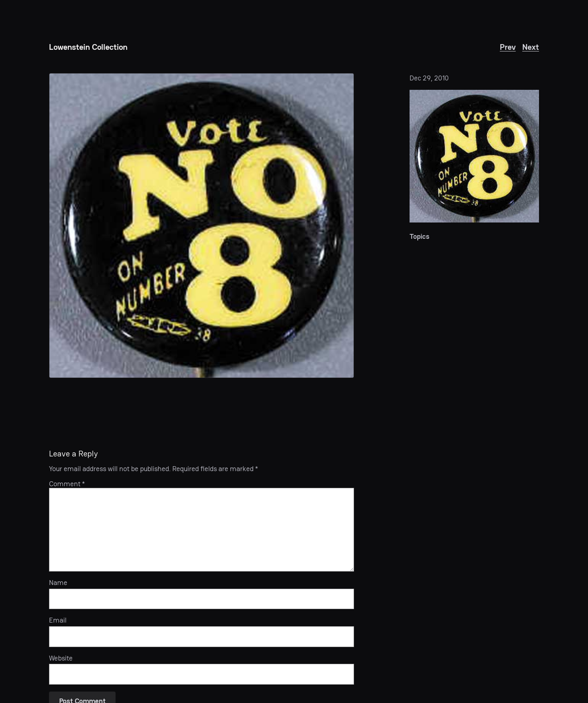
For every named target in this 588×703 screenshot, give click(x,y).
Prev (508, 47)
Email (58, 620)
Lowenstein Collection (88, 47)
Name (58, 583)
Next (531, 47)
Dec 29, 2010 (429, 78)
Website (61, 658)
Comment (67, 484)
